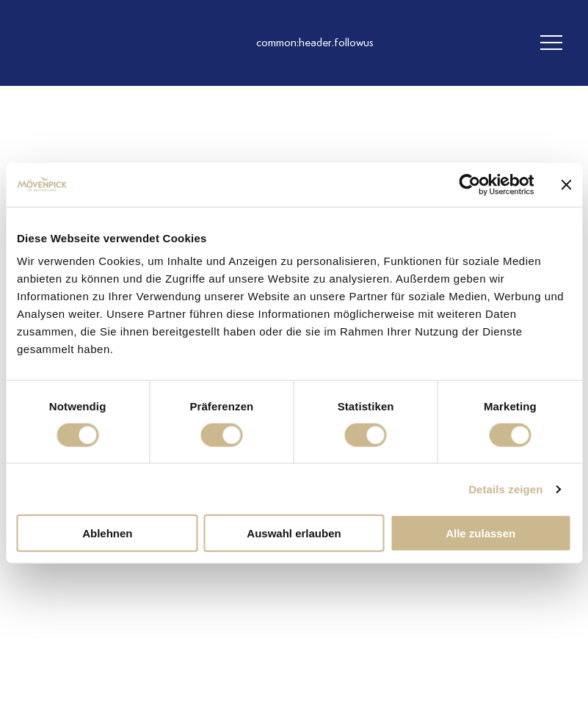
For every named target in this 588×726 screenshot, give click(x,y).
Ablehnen (107, 533)
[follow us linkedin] (388, 43)
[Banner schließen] (566, 184)
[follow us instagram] (330, 43)
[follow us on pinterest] (418, 43)
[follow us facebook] (359, 43)
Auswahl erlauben (294, 533)
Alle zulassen (480, 533)
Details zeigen (505, 489)
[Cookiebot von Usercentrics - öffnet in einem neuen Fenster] (469, 184)
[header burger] (551, 43)
